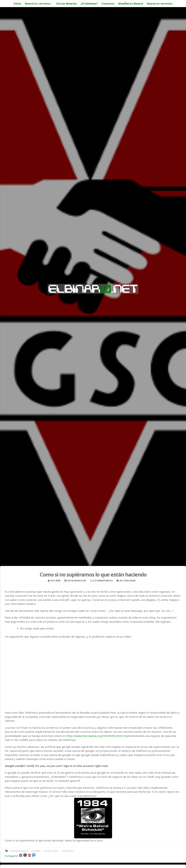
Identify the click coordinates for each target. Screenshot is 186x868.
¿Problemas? (89, 3)
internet (36, 851)
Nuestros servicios (38, 3)
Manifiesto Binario (131, 3)
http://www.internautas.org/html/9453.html (95, 736)
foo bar (55, 580)
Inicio (17, 3)
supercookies (51, 851)
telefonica (68, 851)
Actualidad (128, 580)
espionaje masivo (19, 851)
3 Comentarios (103, 580)
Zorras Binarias (66, 3)
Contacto (108, 3)
